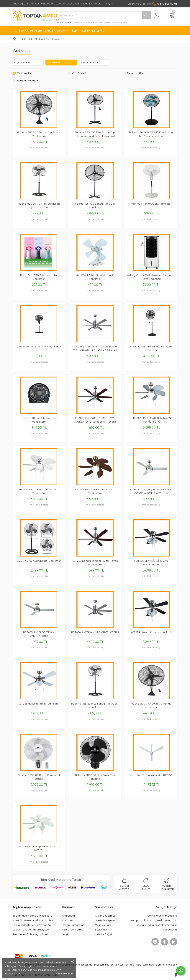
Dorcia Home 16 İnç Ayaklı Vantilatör (39, 347)
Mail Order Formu (73, 929)
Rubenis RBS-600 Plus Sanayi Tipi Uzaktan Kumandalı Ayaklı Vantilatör (95, 134)
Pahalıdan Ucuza (136, 73)
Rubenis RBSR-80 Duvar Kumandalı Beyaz (39, 777)
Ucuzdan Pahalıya (27, 81)
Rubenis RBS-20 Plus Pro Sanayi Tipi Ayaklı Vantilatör (39, 206)
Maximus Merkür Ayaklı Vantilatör (151, 204)
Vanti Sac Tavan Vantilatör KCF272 (151, 775)
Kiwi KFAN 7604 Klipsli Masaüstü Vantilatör (95, 277)
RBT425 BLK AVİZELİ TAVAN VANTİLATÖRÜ (151, 563)
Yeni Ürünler (24, 73)
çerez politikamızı (45, 966)
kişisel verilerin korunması (19, 970)
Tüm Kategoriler (28, 31)
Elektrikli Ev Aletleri (87, 31)
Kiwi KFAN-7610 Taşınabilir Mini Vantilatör (39, 277)
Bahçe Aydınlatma (57, 31)
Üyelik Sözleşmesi (105, 920)
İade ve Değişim (105, 934)
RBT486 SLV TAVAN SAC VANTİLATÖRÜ (95, 632)
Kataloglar (47, 3)
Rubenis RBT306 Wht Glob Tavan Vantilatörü (39, 491)
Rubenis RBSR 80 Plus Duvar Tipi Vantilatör (95, 777)
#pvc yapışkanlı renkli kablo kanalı (92, 23)
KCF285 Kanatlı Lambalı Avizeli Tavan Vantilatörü (95, 563)
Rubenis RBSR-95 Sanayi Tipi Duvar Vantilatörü (39, 134)
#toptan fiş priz (119, 23)
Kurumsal (33, 3)
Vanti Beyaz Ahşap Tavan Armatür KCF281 (39, 848)
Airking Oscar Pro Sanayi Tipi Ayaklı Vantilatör (151, 348)
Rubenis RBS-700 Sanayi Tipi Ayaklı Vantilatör (95, 206)
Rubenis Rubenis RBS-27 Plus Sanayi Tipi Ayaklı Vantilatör (151, 134)
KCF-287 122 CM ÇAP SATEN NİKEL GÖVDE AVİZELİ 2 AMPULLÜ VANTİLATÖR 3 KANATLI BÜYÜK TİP (151, 491)
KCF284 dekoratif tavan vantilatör (151, 632)
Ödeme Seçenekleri (67, 3)
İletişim (109, 3)
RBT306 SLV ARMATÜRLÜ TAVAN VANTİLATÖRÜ (151, 420)
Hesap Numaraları (92, 3)
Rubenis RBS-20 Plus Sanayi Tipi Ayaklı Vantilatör (95, 705)
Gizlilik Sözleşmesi (105, 916)
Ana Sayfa (19, 3)
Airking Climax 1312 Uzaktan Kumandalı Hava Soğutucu (151, 277)
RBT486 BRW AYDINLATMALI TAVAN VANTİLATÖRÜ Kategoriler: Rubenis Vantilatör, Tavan (95, 420)
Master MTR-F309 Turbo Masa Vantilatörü (39, 420)
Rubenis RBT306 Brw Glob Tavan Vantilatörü (95, 491)
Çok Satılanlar (80, 73)
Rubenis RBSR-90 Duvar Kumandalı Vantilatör (151, 705)
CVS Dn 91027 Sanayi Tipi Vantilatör (39, 561)
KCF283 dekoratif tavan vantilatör (39, 704)
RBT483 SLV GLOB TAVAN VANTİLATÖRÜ (39, 634)
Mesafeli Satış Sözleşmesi (103, 927)
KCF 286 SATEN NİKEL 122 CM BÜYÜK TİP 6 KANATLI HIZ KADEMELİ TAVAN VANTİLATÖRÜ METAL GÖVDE (95, 348)
